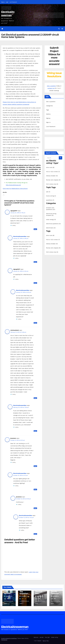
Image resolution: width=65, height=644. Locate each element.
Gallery (48, 114)
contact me (51, 88)
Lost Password (13, 2)
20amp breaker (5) (52, 176)
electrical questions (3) (53, 224)
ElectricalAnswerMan (20, 236)
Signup (3, 2)
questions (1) (50, 200)
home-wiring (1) (51, 196)
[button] (59, 29)
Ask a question (51, 86)
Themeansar (4, 640)
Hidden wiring (54, 637)
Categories (49, 106)
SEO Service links (7, 593)
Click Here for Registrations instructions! (15, 188)
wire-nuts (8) (50, 167)
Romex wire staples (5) (53, 180)
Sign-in (48, 122)
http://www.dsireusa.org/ (13, 185)
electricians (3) (51, 228)
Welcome (36, 637)
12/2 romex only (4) (52, 184)
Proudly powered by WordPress (9, 638)
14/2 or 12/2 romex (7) (53, 172)
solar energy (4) (51, 219)
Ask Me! (42, 637)
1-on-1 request (37, 641)
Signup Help (46, 641)
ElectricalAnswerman (15, 627)
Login (7, 2)
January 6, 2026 (25, 596)
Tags (47, 110)
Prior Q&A (47, 637)
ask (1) (48, 192)
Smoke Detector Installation (56, 593)
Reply (35, 229)
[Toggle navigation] (62, 29)
